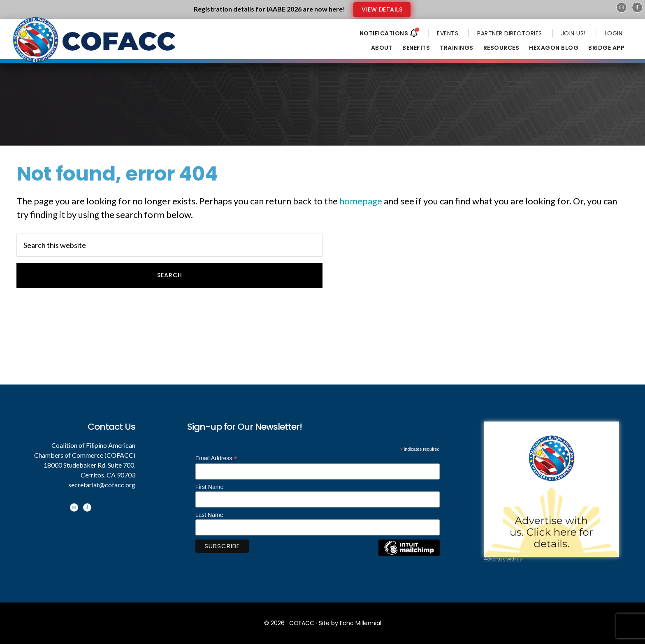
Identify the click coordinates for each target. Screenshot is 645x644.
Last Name (209, 515)
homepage (361, 201)
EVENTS (448, 33)
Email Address (216, 458)
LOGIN (614, 33)
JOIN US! (573, 33)
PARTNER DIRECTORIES (510, 33)
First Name (209, 487)
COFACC (302, 623)
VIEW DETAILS (382, 9)
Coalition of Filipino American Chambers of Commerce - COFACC (95, 46)
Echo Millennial (361, 623)
